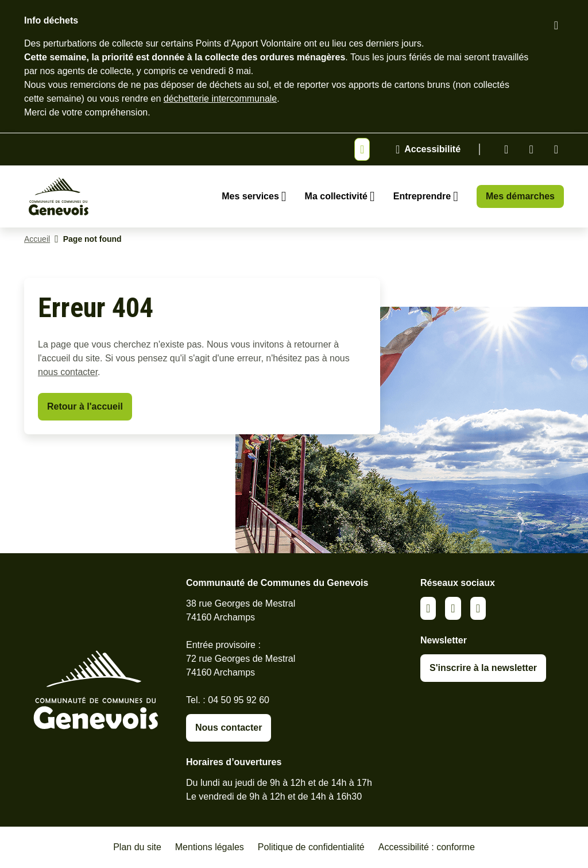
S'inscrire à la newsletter (483, 668)
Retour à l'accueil (85, 406)
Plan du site (137, 847)
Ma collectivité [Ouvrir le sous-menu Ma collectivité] (336, 196)
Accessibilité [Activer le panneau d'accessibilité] (432, 149)
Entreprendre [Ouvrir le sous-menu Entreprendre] (422, 196)
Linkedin (506, 149)
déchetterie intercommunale (220, 99)
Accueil (37, 239)
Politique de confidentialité (311, 847)
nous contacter (68, 372)
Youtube (556, 149)
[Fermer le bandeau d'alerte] (556, 25)
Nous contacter (229, 728)
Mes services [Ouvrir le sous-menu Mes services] (250, 196)
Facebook (531, 149)
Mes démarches (520, 196)
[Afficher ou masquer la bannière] (362, 149)
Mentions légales (210, 847)
